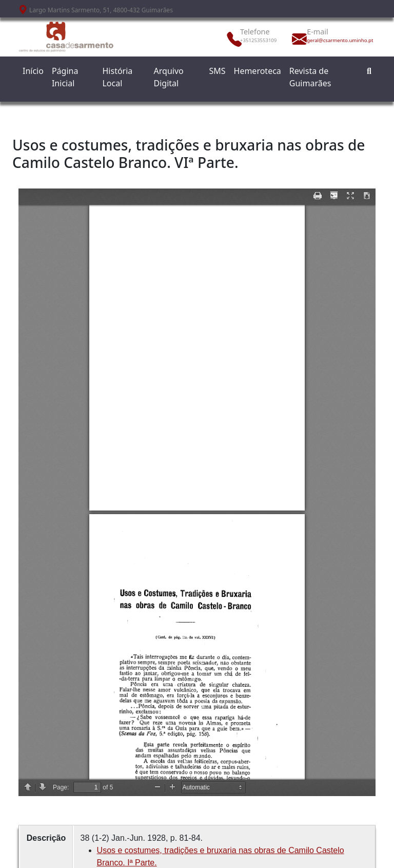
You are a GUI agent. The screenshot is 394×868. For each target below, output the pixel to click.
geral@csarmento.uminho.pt (329, 40)
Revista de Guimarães (310, 77)
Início (33, 71)
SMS (217, 71)
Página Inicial (65, 77)
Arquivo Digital (169, 77)
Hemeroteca (258, 71)
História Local (117, 77)
